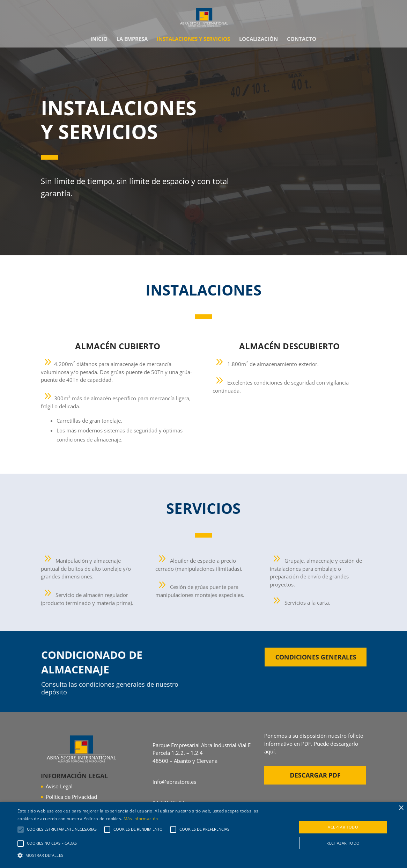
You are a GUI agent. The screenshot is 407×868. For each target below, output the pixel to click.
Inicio (99, 39)
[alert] (203, 835)
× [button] (401, 808)
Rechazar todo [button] (343, 843)
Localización (258, 39)
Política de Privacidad (71, 797)
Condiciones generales (327, 657)
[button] (138, 856)
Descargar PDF (315, 775)
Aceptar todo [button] (343, 827)
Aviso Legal (59, 786)
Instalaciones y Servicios (193, 39)
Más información (141, 819)
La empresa (132, 39)
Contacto (302, 39)
